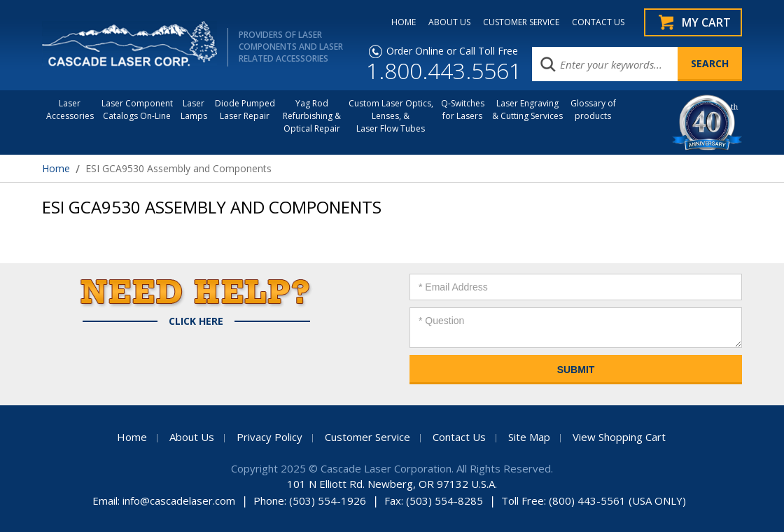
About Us (192, 437)
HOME (404, 22)
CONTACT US (598, 22)
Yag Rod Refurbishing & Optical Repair (312, 116)
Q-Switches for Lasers (463, 110)
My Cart (706, 22)
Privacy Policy (269, 437)
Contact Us (459, 437)
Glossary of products (593, 110)
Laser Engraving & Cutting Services (527, 110)
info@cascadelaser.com (179, 500)
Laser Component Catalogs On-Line (137, 110)
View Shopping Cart (619, 437)
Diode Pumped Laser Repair (245, 110)
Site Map (529, 437)
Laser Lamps (194, 110)
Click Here (196, 321)
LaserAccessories (70, 110)
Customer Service (367, 437)
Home (56, 168)
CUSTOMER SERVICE (521, 22)
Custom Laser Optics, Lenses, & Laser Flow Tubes (391, 116)
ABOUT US (449, 22)
